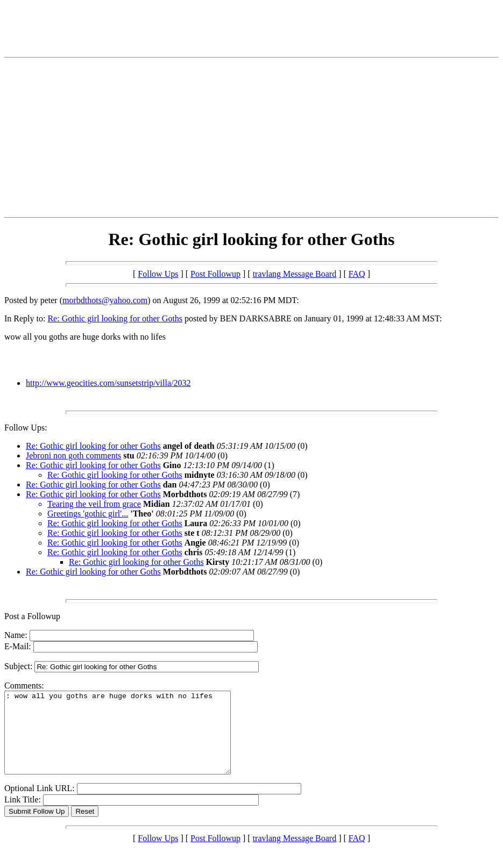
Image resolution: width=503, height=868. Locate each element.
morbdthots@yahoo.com (105, 300)
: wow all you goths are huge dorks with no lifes (131, 741)
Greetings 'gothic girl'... (88, 514)
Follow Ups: (26, 428)
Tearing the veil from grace (94, 504)
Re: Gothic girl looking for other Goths (115, 318)
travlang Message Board (295, 274)
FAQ (357, 274)
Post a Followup (32, 616)
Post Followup (215, 274)
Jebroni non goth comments (73, 455)
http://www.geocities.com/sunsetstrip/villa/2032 (108, 383)
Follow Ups (158, 274)
